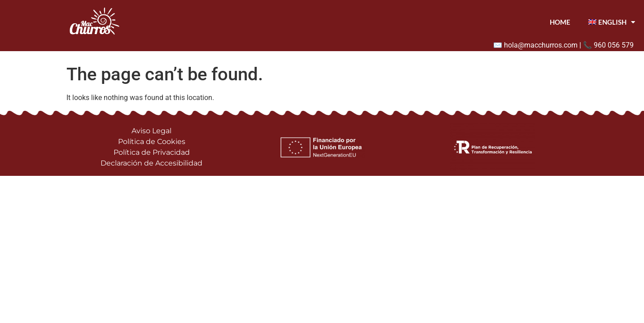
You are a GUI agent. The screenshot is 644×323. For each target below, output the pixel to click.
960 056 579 (614, 45)
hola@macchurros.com (541, 45)
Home (560, 22)
